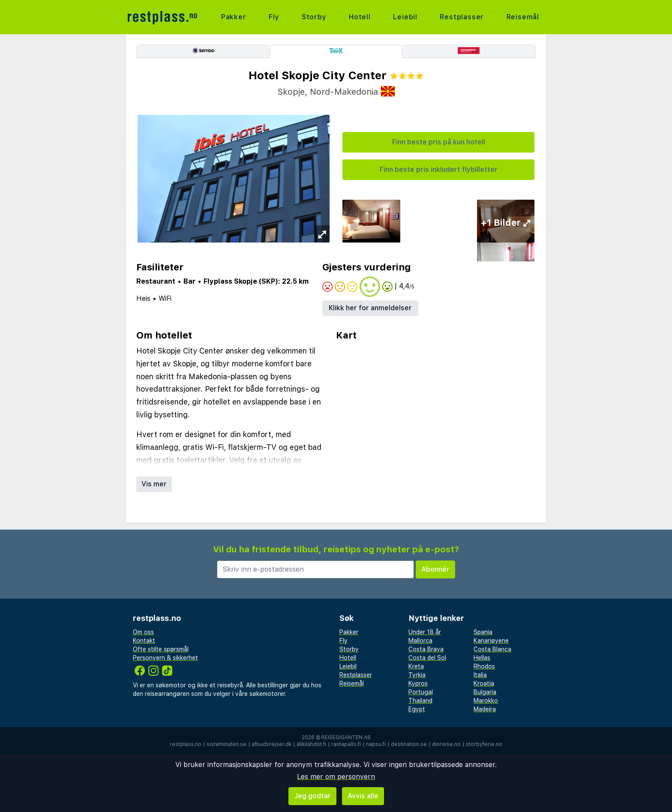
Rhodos (484, 666)
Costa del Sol (427, 658)
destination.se (409, 744)
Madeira (485, 709)
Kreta (416, 666)
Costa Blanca (492, 649)
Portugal (421, 692)
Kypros (418, 683)
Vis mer (154, 484)
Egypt (417, 709)
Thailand (420, 701)
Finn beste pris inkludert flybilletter (439, 169)
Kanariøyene (491, 641)
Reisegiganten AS (346, 737)
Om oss (143, 632)
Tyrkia (417, 675)
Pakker (234, 17)
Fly (274, 17)
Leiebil (405, 17)
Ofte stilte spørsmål (161, 649)
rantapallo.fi (346, 744)
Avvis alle (363, 796)
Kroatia (484, 683)
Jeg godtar (312, 796)
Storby (314, 17)
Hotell (360, 17)
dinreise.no (446, 744)
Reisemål (523, 17)
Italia (480, 675)
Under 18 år (425, 632)
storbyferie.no (484, 744)
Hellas (482, 658)
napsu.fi (376, 744)
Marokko (486, 701)
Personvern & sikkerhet (165, 658)
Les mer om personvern (336, 777)
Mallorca (420, 641)
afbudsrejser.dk (271, 744)
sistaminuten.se (226, 744)
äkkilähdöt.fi (311, 744)
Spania (483, 632)
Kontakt (144, 641)
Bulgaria (485, 692)
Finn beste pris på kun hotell (439, 142)
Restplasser (462, 17)
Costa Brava (426, 649)
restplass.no (186, 744)
